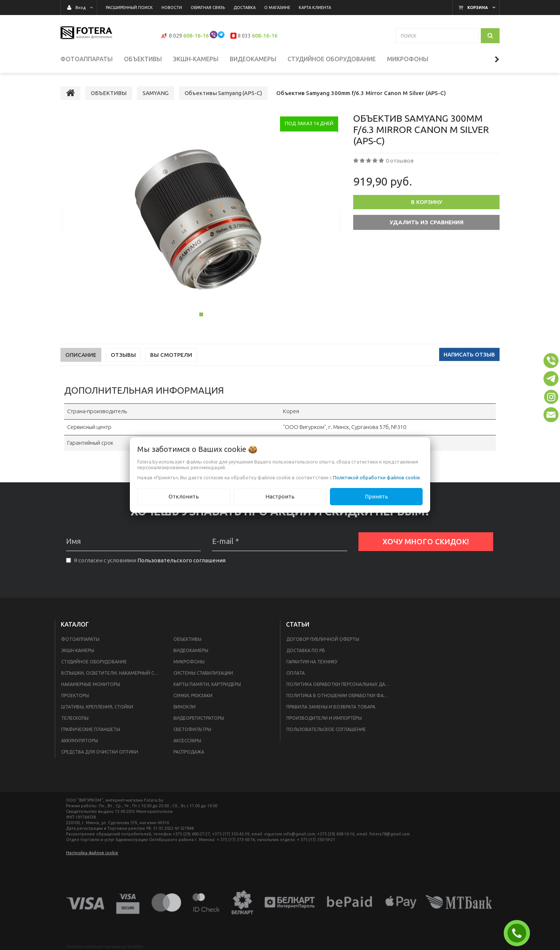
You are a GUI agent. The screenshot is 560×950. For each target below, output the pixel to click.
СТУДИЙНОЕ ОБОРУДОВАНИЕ (94, 662)
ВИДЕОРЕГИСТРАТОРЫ (199, 718)
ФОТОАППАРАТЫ (80, 639)
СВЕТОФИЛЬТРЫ (192, 729)
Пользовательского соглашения (181, 560)
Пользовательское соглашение (326, 729)
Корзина (478, 8)
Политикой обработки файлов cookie (376, 477)
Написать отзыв (469, 354)
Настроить (280, 496)
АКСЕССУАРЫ (187, 741)
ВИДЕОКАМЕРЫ (191, 650)
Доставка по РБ (306, 650)
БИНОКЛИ (184, 707)
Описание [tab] (81, 355)
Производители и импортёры (324, 718)
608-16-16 (196, 36)
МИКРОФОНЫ (189, 662)
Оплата (296, 673)
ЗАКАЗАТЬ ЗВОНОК (520, 933)
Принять (376, 496)
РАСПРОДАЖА (189, 752)
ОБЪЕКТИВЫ (187, 639)
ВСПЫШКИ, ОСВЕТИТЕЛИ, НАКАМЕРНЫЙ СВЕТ (112, 673)
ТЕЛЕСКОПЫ (75, 718)
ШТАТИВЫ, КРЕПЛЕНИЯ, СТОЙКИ (97, 707)
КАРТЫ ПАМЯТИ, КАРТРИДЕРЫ (207, 684)
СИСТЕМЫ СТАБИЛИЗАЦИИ (203, 673)
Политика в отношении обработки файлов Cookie (341, 696)
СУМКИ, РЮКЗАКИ (193, 696)
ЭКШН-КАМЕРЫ (78, 650)
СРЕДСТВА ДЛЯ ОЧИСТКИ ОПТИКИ (100, 752)
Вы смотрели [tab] (171, 355)
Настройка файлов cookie (92, 853)
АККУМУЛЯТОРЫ (80, 741)
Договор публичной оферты (323, 639)
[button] (551, 361)
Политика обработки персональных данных (341, 684)
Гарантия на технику (312, 662)
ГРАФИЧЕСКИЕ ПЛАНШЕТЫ (91, 729)
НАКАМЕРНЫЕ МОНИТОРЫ (91, 684)
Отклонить (184, 496)
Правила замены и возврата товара (331, 707)
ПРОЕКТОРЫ (75, 696)
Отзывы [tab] (123, 355)
